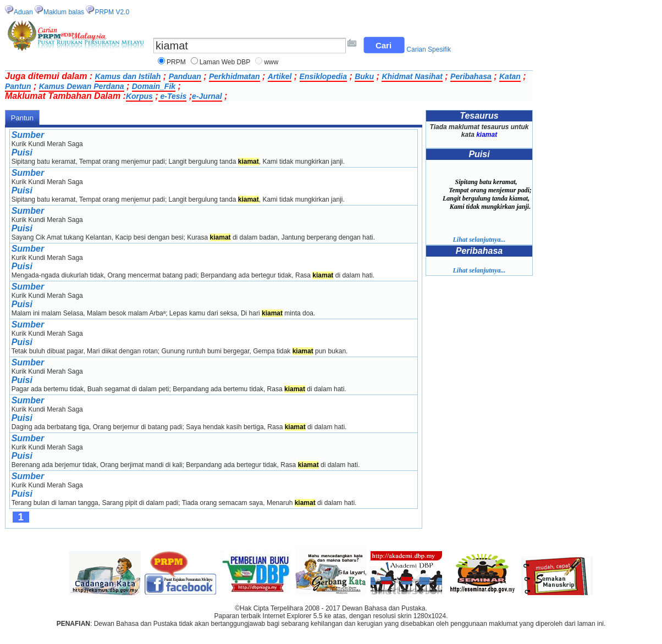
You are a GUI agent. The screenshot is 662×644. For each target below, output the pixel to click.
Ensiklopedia (323, 76)
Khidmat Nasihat (412, 76)
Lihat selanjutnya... (479, 240)
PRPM (176, 62)
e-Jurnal (207, 96)
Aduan (23, 12)
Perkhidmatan (235, 76)
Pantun (18, 86)
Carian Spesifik (429, 49)
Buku (364, 76)
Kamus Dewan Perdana (82, 86)
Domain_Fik (154, 86)
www (271, 62)
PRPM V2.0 (112, 12)
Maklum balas (64, 12)
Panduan (185, 76)
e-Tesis (173, 96)
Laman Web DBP (225, 62)
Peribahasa (471, 76)
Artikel (280, 76)
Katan (510, 76)
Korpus (139, 96)
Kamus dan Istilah (128, 76)
